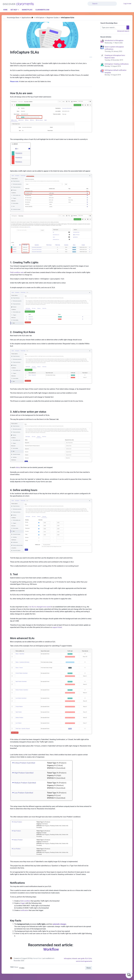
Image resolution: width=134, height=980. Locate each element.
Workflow (51, 949)
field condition (26, 901)
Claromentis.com (42, 10)
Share (89, 968)
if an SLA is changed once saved (40, 607)
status (18, 467)
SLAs (90, 958)
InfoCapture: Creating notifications (117, 65)
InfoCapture (40, 18)
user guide (81, 958)
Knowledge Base (13, 18)
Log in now (127, 4)
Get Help (14, 10)
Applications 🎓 (27, 18)
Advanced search (123, 31)
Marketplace (27, 10)
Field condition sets (17, 272)
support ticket (57, 627)
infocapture (68, 958)
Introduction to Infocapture (117, 42)
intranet (75, 958)
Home (5, 10)
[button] (118, 2)
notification (24, 910)
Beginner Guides (53, 18)
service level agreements (84, 961)
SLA (86, 958)
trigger (23, 903)
